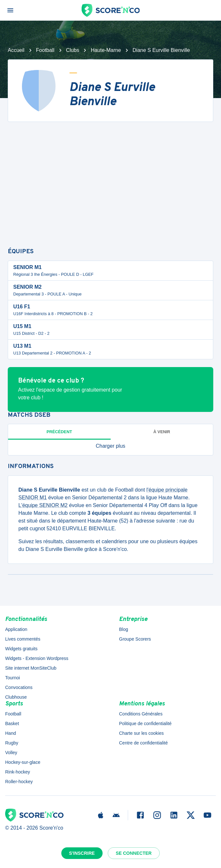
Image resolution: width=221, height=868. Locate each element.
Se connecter (134, 853)
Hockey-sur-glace (23, 762)
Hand (10, 733)
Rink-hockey (18, 772)
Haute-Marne (106, 50)
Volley (11, 753)
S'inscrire (82, 853)
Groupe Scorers (135, 639)
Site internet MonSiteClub (31, 668)
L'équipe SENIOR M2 (43, 505)
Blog (124, 629)
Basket (12, 723)
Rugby (12, 743)
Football (45, 50)
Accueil (16, 50)
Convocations (19, 687)
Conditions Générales (141, 714)
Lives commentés (23, 639)
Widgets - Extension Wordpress (37, 658)
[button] (110, 446)
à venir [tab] (162, 432)
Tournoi (13, 678)
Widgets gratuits (21, 649)
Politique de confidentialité (145, 723)
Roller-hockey (19, 782)
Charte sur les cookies (141, 733)
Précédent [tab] (59, 432)
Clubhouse (16, 697)
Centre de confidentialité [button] (143, 743)
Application (16, 629)
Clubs (73, 50)
